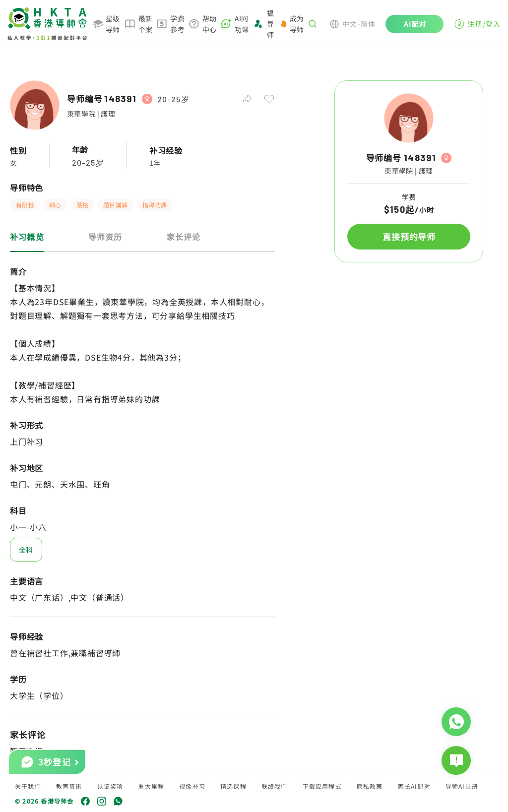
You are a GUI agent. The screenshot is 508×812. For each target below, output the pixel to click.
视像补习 (192, 786)
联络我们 (275, 786)
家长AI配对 (414, 786)
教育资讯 (69, 786)
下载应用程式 (322, 786)
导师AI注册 (462, 786)
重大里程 (151, 786)
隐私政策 (370, 786)
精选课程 (233, 786)
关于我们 (28, 786)
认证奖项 (110, 786)
